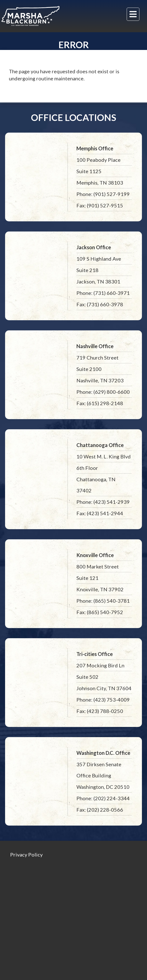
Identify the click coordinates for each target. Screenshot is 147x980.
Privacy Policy (26, 854)
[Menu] (133, 14)
